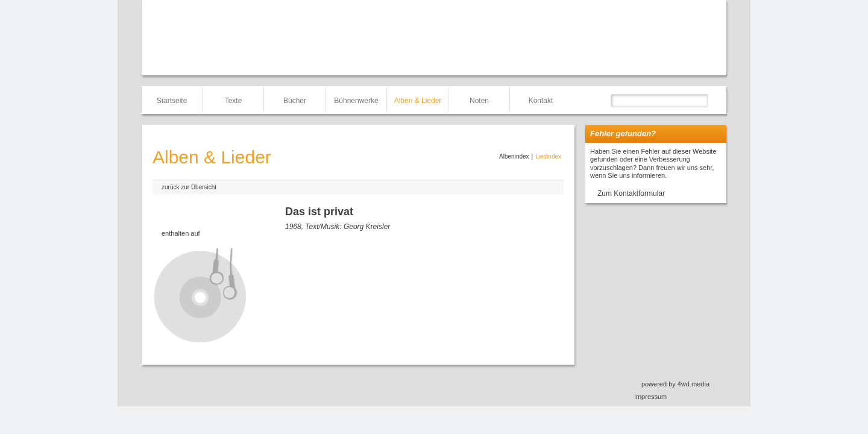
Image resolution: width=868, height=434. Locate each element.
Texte (234, 101)
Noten (479, 101)
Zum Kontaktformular (631, 193)
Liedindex (548, 156)
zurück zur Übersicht (189, 187)
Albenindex (514, 156)
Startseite (172, 101)
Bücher (295, 101)
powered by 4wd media (675, 384)
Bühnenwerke (356, 101)
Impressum (650, 397)
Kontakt (541, 101)
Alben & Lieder (418, 101)
